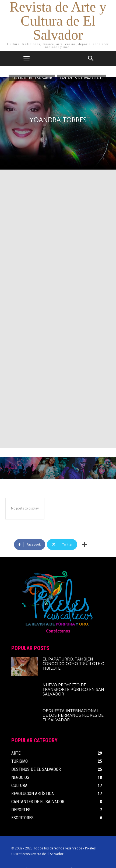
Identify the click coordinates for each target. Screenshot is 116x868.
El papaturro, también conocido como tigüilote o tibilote (73, 664)
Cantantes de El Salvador (32, 78)
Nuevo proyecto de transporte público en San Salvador (73, 690)
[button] (91, 58)
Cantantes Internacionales (82, 78)
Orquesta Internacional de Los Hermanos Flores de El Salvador (73, 716)
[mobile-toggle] (27, 58)
